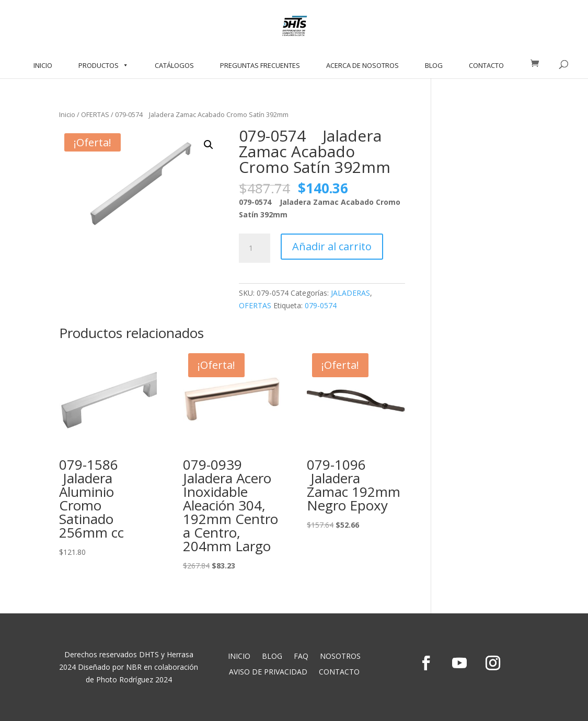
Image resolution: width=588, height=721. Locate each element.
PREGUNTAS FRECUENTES (260, 65)
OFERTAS (95, 114)
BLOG (434, 65)
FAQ (301, 657)
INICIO (43, 65)
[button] (209, 145)
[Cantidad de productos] (255, 248)
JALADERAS (350, 293)
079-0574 (321, 305)
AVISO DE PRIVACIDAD (268, 672)
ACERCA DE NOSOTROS (362, 65)
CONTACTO (486, 65)
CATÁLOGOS (174, 65)
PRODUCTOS (103, 65)
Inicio (67, 114)
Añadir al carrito (332, 246)
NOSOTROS (340, 657)
